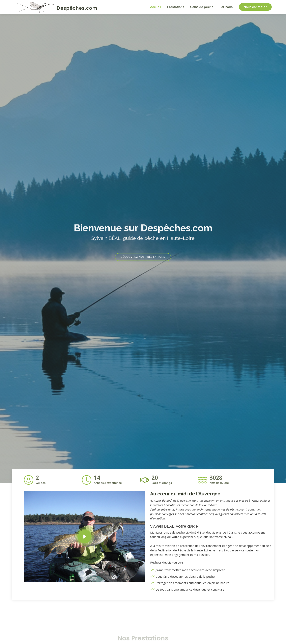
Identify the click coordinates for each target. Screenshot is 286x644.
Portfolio (226, 7)
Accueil (156, 7)
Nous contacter (255, 7)
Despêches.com (77, 8)
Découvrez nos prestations (143, 260)
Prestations (176, 7)
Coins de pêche (202, 7)
